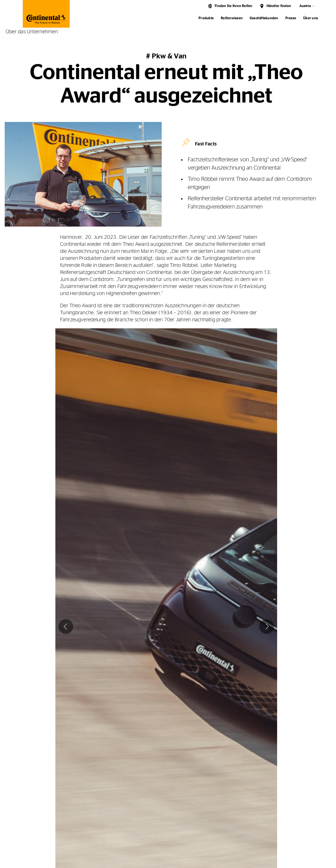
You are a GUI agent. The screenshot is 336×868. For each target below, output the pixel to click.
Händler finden (279, 6)
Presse (291, 18)
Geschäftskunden (264, 18)
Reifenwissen (232, 18)
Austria (305, 6)
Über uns (311, 18)
